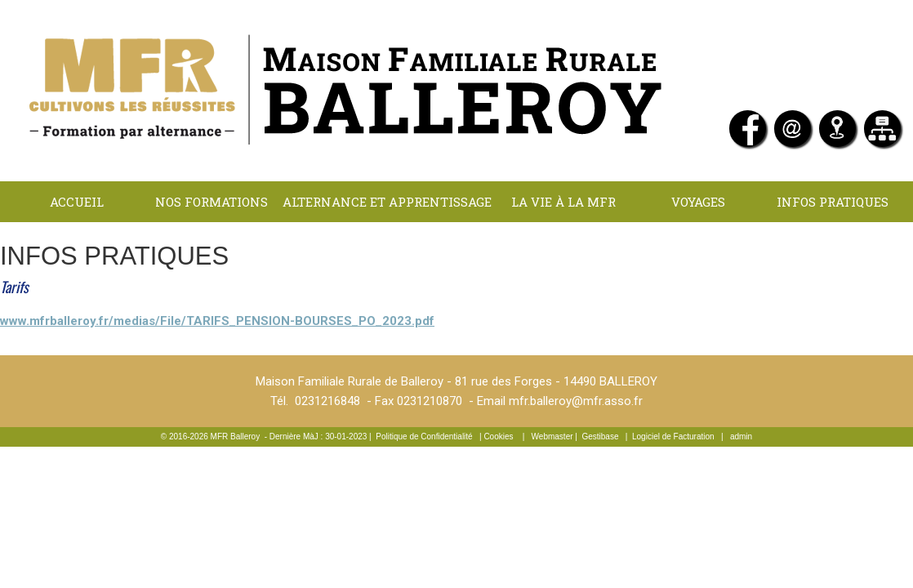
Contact (522, 243)
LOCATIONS (387, 243)
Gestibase (600, 437)
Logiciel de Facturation (673, 437)
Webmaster (552, 437)
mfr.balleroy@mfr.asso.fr (576, 401)
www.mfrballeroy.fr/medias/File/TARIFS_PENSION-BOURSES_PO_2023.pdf (217, 321)
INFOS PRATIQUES (833, 202)
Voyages (698, 202)
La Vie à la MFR (563, 202)
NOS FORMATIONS (212, 202)
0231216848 (327, 401)
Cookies (498, 437)
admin (741, 437)
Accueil (77, 202)
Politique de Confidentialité (424, 437)
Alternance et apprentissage (387, 202)
